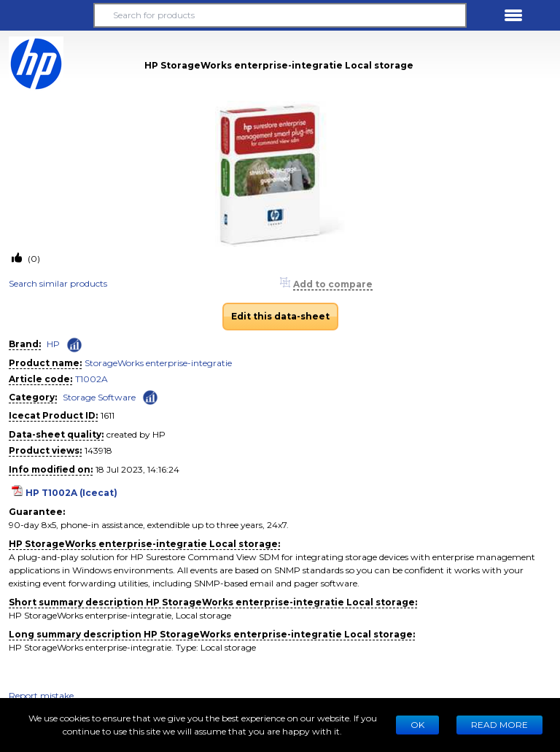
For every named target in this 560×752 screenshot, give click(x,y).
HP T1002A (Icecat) (71, 493)
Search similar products (58, 283)
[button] (47, 15)
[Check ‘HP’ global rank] (74, 345)
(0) (33, 259)
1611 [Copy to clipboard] (108, 415)
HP (53, 344)
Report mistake (41, 695)
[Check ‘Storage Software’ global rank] (150, 396)
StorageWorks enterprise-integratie (158, 363)
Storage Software (99, 397)
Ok (417, 725)
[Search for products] (280, 15)
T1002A (92, 379)
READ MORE (499, 725)
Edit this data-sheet (280, 316)
